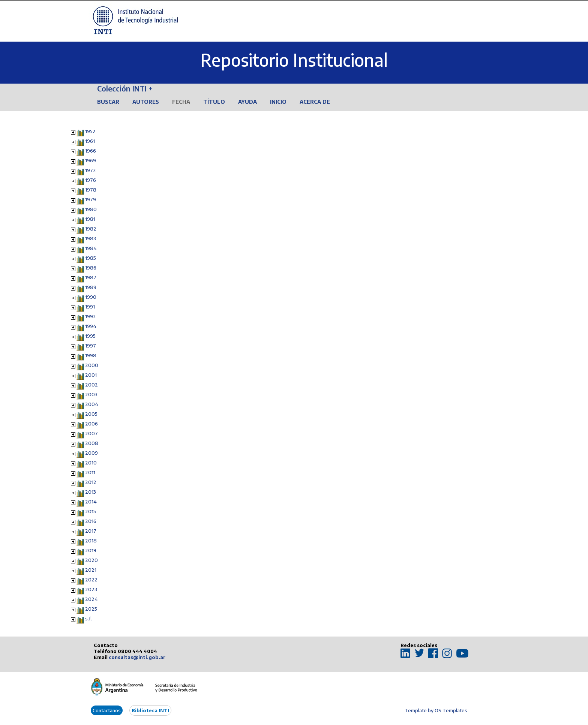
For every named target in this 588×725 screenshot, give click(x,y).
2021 (91, 570)
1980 (91, 209)
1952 (90, 131)
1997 (91, 346)
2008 (92, 443)
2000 (92, 365)
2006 (91, 424)
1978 (91, 190)
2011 (90, 472)
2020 (91, 560)
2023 (91, 589)
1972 (91, 170)
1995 (90, 336)
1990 (91, 297)
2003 (91, 394)
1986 (91, 268)
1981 (90, 219)
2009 (91, 453)
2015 (91, 511)
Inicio (278, 102)
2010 (91, 463)
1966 (91, 151)
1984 (91, 248)
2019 (91, 550)
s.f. (88, 619)
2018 (91, 541)
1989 (91, 287)
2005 (91, 414)
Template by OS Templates (436, 710)
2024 (91, 599)
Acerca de (315, 102)
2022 (91, 580)
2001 (91, 375)
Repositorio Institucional (294, 60)
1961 (90, 141)
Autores (146, 102)
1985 (91, 258)
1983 (91, 238)
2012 (91, 482)
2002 (91, 385)
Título (214, 102)
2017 (91, 531)
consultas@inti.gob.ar (137, 657)
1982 (91, 229)
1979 (91, 199)
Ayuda (247, 102)
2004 (92, 404)
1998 (91, 355)
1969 (91, 160)
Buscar (108, 102)
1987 (91, 277)
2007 (91, 433)
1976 (91, 180)
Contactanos (107, 710)
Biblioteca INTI (150, 710)
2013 (91, 492)
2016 (91, 521)
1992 (91, 316)
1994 (91, 326)
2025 (91, 609)
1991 (90, 307)
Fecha (181, 102)
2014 (91, 502)
